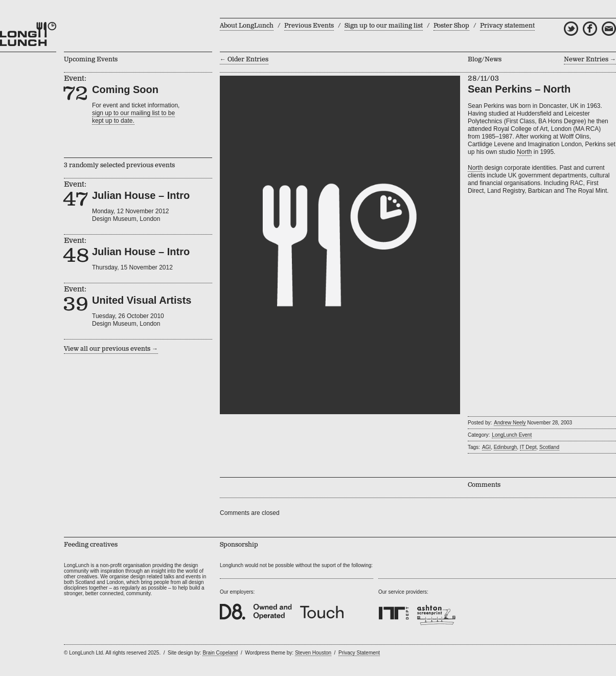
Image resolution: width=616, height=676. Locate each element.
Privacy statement (507, 26)
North (524, 152)
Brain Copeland (220, 653)
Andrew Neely (510, 423)
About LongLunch (247, 26)
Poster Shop (451, 26)
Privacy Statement (359, 653)
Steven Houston (313, 653)
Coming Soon (125, 89)
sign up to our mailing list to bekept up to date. (133, 117)
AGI (486, 447)
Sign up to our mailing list (384, 26)
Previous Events (309, 26)
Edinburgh (506, 447)
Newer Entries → (590, 60)
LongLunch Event (512, 435)
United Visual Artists (142, 300)
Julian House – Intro (141, 195)
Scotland (549, 447)
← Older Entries (244, 60)
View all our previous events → (111, 349)
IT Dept (528, 447)
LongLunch (28, 34)
